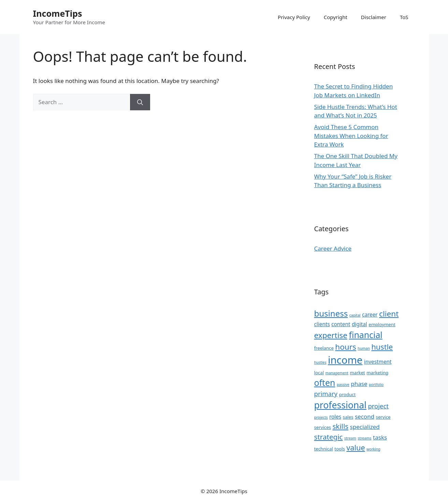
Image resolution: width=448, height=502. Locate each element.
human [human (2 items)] (364, 348)
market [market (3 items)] (357, 373)
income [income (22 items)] (345, 360)
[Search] (140, 102)
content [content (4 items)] (341, 324)
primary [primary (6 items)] (326, 394)
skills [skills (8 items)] (340, 426)
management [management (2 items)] (337, 373)
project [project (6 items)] (378, 406)
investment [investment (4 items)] (378, 362)
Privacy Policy (294, 17)
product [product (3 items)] (347, 394)
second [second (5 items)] (365, 416)
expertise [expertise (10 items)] (331, 335)
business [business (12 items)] (331, 313)
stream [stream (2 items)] (350, 438)
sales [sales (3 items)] (348, 417)
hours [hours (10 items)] (346, 347)
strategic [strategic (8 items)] (329, 437)
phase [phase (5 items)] (359, 384)
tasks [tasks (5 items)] (380, 437)
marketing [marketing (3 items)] (377, 373)
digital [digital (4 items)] (359, 324)
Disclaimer (374, 17)
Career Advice (333, 248)
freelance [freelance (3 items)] (324, 348)
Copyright (336, 17)
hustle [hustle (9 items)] (382, 347)
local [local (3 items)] (319, 373)
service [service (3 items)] (383, 417)
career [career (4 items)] (370, 315)
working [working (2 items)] (373, 449)
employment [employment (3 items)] (382, 324)
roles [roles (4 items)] (335, 417)
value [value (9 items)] (356, 448)
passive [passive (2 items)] (343, 385)
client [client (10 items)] (389, 314)
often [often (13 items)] (325, 382)
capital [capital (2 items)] (355, 315)
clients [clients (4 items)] (322, 324)
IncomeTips (58, 13)
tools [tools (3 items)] (339, 449)
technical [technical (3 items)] (324, 449)
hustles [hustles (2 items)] (320, 362)
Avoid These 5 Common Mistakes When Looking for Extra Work (351, 136)
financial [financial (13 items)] (365, 335)
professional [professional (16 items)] (341, 405)
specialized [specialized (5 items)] (365, 427)
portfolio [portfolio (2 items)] (376, 385)
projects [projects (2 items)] (321, 417)
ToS (404, 17)
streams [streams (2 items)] (364, 438)
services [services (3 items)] (323, 427)
